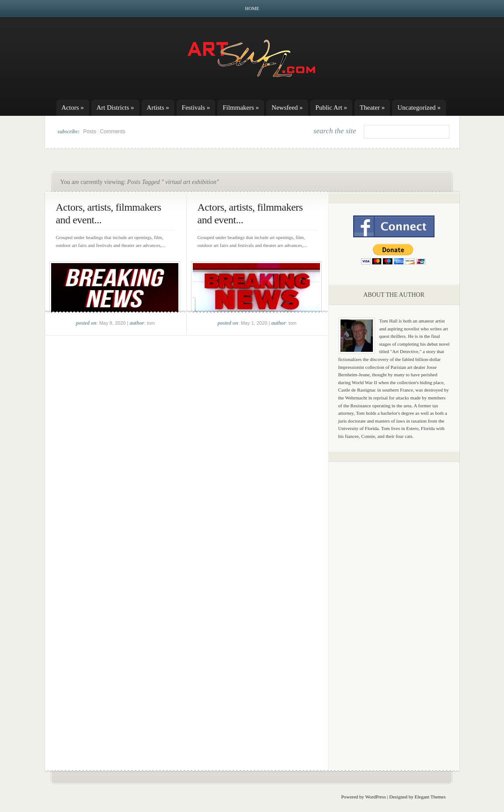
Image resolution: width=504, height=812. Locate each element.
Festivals (196, 108)
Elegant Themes (430, 797)
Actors (73, 108)
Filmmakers (241, 108)
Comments (113, 132)
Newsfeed (287, 108)
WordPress (375, 797)
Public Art (332, 108)
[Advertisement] (394, 605)
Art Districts (115, 108)
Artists (158, 108)
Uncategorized (419, 108)
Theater (372, 108)
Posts (90, 132)
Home (252, 8)
